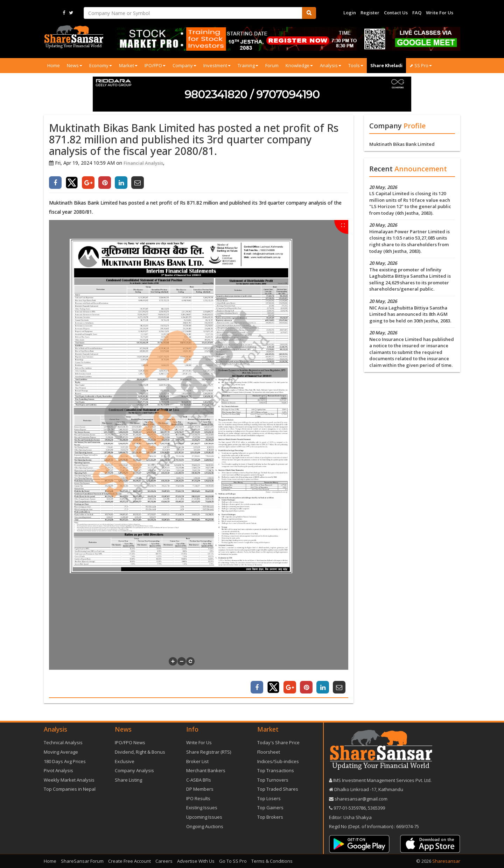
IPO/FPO (155, 65)
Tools (356, 65)
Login (350, 13)
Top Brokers (270, 817)
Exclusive (125, 761)
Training (248, 65)
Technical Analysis (63, 742)
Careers (164, 861)
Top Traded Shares (278, 789)
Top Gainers (270, 807)
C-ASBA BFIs (199, 780)
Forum (272, 65)
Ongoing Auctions (205, 826)
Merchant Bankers (206, 770)
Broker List (197, 761)
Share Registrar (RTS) (209, 752)
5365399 (376, 808)
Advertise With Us (196, 861)
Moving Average (61, 752)
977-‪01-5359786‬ (350, 808)
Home (54, 65)
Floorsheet (269, 752)
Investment (217, 65)
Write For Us (440, 13)
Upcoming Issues (204, 817)
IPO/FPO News (130, 742)
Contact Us (396, 13)
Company (184, 65)
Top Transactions (276, 770)
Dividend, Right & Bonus (140, 752)
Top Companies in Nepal (70, 789)
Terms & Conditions (272, 861)
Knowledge (299, 65)
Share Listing (128, 780)
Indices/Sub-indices (278, 761)
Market (128, 65)
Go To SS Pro (233, 861)
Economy (101, 65)
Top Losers (269, 798)
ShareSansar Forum (82, 861)
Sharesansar (446, 861)
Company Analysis (134, 770)
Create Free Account (129, 861)
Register (370, 13)
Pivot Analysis (58, 770)
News (75, 65)
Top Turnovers (273, 780)
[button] (173, 661)
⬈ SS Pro (421, 65)
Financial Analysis (143, 163)
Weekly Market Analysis (69, 780)
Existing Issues (202, 807)
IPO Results (198, 798)
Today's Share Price (278, 742)
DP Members (200, 789)
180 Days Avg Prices (65, 761)
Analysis (331, 65)
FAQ (417, 13)
